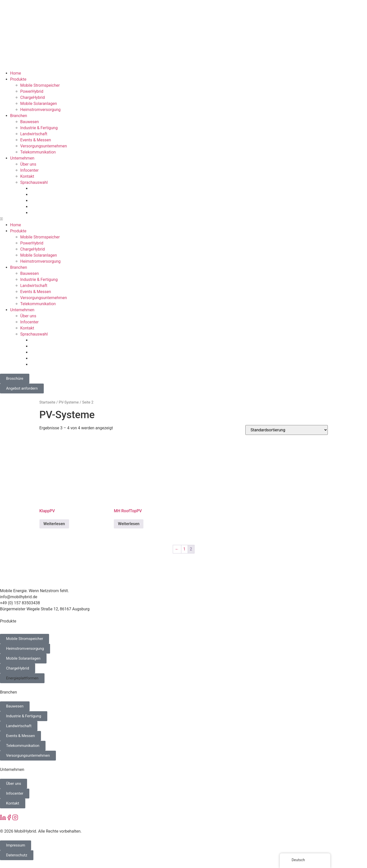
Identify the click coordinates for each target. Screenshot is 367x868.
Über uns (28, 164)
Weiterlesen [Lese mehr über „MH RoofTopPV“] (129, 524)
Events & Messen (36, 140)
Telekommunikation (38, 152)
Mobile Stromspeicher (40, 85)
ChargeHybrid (33, 97)
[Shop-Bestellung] (287, 430)
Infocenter (29, 170)
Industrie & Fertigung (39, 128)
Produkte (18, 79)
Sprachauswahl (34, 182)
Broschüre (15, 379)
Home (16, 73)
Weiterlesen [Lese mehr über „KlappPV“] (54, 524)
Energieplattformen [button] (22, 678)
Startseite (47, 402)
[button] (183, 219)
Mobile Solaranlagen (39, 104)
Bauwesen (30, 122)
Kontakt (27, 176)
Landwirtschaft (34, 134)
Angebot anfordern (22, 388)
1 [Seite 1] (185, 549)
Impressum (16, 845)
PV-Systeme (69, 402)
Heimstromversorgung (40, 110)
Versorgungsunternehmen (44, 146)
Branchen (19, 116)
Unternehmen (22, 158)
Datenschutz (17, 855)
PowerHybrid (32, 91)
